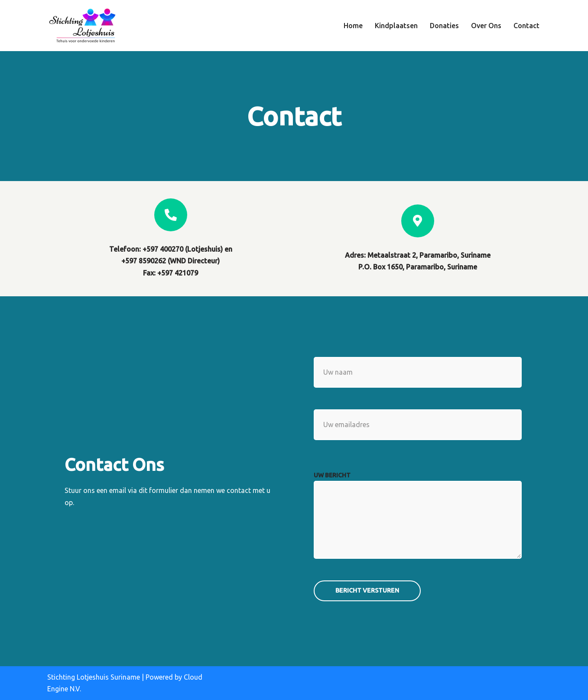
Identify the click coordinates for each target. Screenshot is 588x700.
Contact (526, 26)
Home (353, 26)
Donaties (444, 26)
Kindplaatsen (396, 26)
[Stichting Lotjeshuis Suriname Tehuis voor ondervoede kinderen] (82, 26)
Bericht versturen (367, 590)
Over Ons (486, 26)
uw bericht (332, 475)
